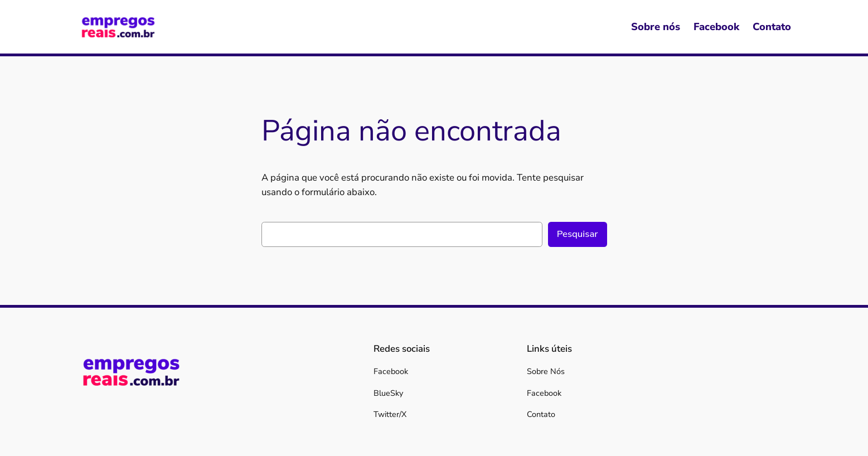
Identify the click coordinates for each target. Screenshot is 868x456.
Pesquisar (578, 234)
